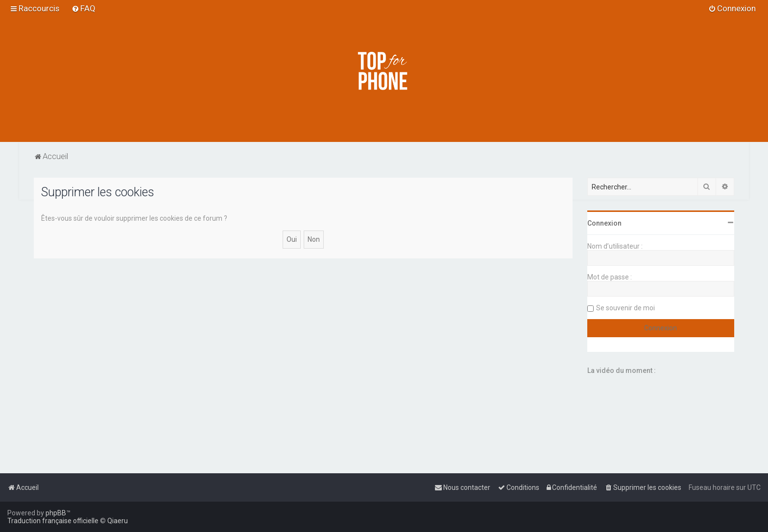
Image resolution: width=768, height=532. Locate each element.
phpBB (56, 513)
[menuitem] (84, 8)
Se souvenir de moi (625, 308)
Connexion (604, 223)
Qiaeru (118, 521)
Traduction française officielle (53, 521)
